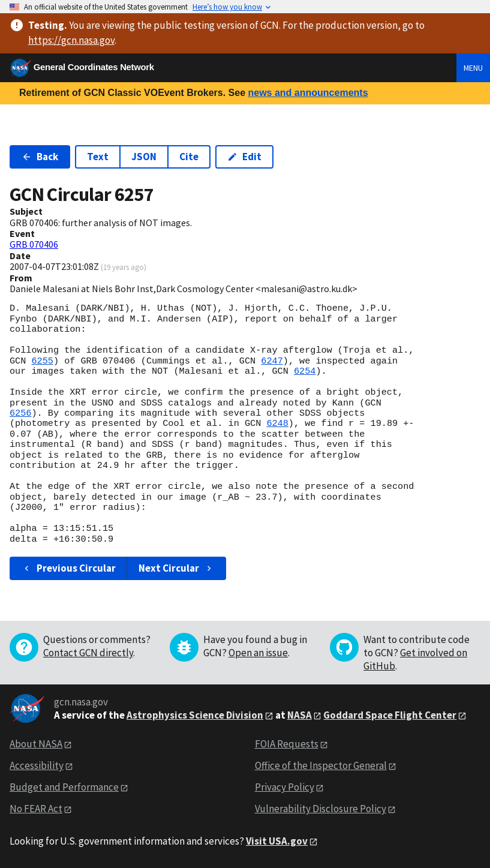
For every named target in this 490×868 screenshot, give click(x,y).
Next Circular (176, 568)
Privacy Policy (285, 787)
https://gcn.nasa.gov (71, 40)
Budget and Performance (64, 787)
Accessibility (37, 765)
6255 (42, 361)
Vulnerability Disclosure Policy (321, 809)
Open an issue (258, 653)
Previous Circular (69, 568)
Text (98, 157)
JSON (144, 157)
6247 (272, 361)
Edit (244, 157)
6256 (20, 413)
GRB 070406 (34, 244)
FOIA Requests (287, 744)
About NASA (36, 744)
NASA (300, 715)
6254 (305, 371)
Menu (473, 68)
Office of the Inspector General (321, 765)
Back (40, 157)
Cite (189, 157)
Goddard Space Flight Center (390, 715)
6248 (277, 424)
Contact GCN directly (88, 653)
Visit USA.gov (277, 841)
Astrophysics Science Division (195, 715)
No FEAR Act (36, 809)
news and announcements (308, 93)
